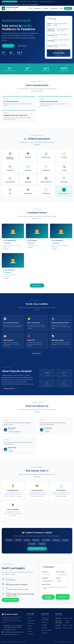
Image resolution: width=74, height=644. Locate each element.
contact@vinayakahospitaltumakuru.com (17, 589)
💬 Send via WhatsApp (48, 597)
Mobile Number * (61, 572)
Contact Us (31, 634)
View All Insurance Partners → (37, 549)
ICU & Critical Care (47, 630)
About (61, 8)
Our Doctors (31, 623)
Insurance (46, 8)
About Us (30, 631)
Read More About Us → (10, 389)
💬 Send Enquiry (8, 46)
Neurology (45, 628)
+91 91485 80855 (59, 53)
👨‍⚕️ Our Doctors (22, 46)
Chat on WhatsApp (10, 600)
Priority (59, 578)
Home (31, 8)
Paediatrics (45, 633)
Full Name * (45, 572)
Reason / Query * (46, 584)
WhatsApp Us (63, 597)
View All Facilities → (37, 353)
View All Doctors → (37, 285)
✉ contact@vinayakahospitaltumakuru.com (12, 4)
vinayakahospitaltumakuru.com (48, 1)
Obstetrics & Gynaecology (45, 619)
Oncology (44, 625)
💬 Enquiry (68, 8)
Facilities (30, 626)
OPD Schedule (54, 8)
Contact (55, 642)
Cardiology (45, 622)
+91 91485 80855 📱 (35, 4)
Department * (46, 578)
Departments (38, 8)
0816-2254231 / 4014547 (10, 630)
